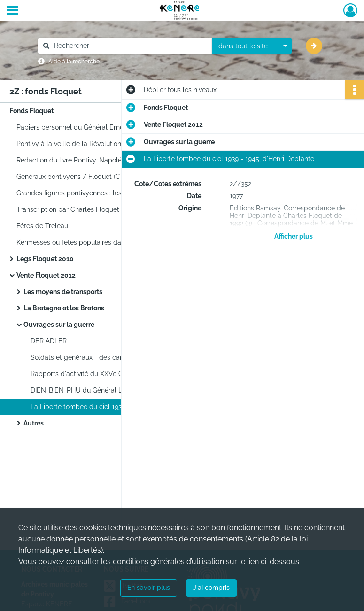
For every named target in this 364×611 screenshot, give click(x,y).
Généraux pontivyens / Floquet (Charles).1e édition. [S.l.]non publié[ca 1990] (110, 177)
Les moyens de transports (63, 292)
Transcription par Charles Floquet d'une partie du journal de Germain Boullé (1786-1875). (110, 209)
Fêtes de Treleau (42, 226)
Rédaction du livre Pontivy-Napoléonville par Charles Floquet (110, 160)
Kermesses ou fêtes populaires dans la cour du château (102, 242)
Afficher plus (294, 236)
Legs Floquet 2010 (45, 259)
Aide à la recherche (74, 62)
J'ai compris (211, 588)
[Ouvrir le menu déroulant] (13, 11)
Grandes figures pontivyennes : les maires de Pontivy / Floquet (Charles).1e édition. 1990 (110, 193)
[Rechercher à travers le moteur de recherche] (130, 46)
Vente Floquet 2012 (46, 275)
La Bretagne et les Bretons (64, 308)
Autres (34, 423)
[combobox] (252, 46)
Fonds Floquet (31, 111)
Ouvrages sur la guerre (59, 325)
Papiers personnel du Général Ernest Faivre (83, 127)
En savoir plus (149, 588)
